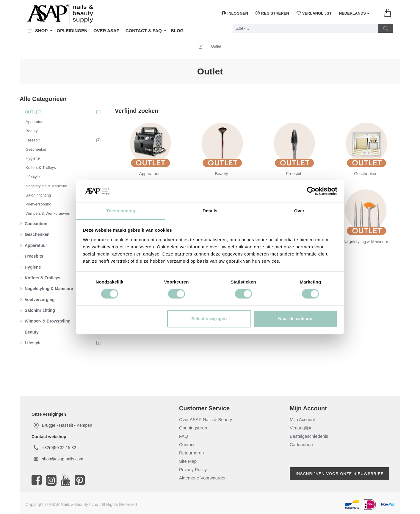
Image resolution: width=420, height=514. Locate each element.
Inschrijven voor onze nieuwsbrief (340, 474)
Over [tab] (299, 211)
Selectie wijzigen (209, 318)
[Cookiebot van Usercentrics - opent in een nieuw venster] (311, 191)
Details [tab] (210, 211)
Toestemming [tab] (121, 211)
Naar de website (295, 318)
